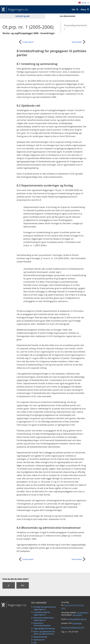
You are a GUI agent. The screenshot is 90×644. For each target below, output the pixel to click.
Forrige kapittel (28, 42)
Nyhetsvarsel (39, 640)
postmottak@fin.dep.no (77, 619)
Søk (74, 9)
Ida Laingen (77, 615)
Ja (9, 585)
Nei (23, 585)
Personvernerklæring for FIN (73, 627)
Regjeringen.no (17, 9)
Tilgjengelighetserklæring (44, 628)
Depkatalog (77, 623)
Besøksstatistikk (40, 637)
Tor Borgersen (83, 612)
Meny (83, 9)
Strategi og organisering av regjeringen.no (45, 608)
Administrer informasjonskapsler (42, 624)
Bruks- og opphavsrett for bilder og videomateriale (44, 633)
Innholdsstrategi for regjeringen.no (42, 613)
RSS (35, 643)
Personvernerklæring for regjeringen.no (44, 619)
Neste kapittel (77, 42)
